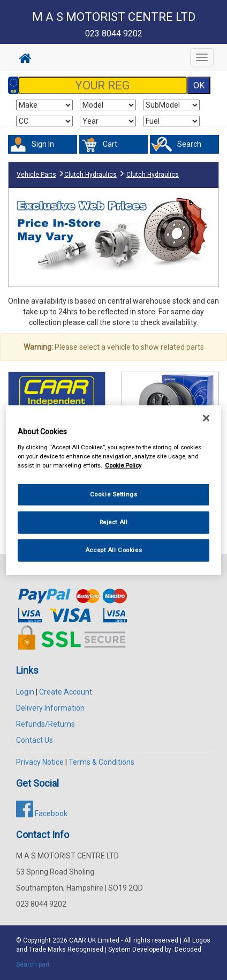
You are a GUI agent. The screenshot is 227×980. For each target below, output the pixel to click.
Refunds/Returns (46, 724)
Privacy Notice (40, 762)
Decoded (188, 949)
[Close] (206, 418)
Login (25, 692)
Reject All (114, 522)
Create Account (66, 692)
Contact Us (35, 740)
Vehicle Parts (36, 175)
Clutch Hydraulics (90, 175)
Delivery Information (50, 708)
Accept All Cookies (113, 549)
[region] (114, 490)
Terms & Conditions (101, 762)
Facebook (42, 813)
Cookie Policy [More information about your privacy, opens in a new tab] (123, 465)
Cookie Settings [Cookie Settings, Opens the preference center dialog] (114, 494)
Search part (33, 964)
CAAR (78, 940)
